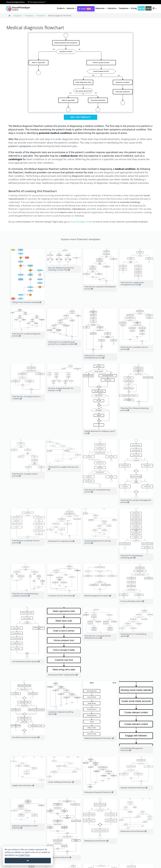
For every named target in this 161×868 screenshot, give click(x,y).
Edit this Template (80, 117)
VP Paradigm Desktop (37, 2)
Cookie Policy (24, 855)
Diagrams (18, 16)
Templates (29, 16)
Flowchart (41, 16)
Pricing (134, 8)
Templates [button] (124, 8)
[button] (71, 8)
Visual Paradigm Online (81, 222)
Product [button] (61, 8)
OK (28, 861)
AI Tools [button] (86, 9)
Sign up (141, 8)
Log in (148, 8)
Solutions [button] (112, 8)
